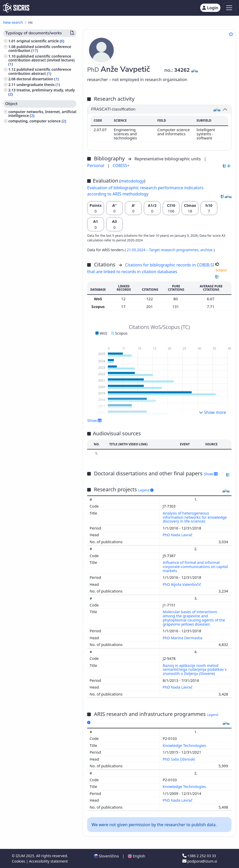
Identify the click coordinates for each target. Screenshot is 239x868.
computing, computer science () (37, 121)
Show (94, 420)
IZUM (21, 856)
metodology (132, 181)
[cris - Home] (16, 8)
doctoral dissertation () (38, 79)
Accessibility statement (48, 861)
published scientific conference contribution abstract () (40, 71)
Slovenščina (106, 856)
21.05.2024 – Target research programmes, (163, 250)
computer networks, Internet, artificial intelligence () (42, 114)
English (136, 856)
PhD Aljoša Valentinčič (182, 584)
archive (207, 250)
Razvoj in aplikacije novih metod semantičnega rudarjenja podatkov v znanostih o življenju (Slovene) (195, 670)
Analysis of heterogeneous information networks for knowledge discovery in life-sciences (195, 517)
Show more (212, 412)
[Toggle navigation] (229, 8)
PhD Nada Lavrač (178, 535)
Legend (146, 490)
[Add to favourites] (231, 34)
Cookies (19, 861)
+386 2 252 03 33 (199, 856)
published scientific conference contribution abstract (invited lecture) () (41, 60)
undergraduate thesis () (38, 85)
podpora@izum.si (200, 861)
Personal (96, 165)
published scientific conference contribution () (40, 49)
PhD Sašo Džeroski (179, 759)
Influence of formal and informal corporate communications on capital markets (195, 567)
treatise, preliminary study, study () (42, 92)
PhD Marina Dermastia (183, 638)
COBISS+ (121, 165)
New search (13, 22)
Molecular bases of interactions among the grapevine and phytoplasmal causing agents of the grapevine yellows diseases (194, 618)
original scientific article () (40, 41)
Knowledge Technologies (185, 745)
